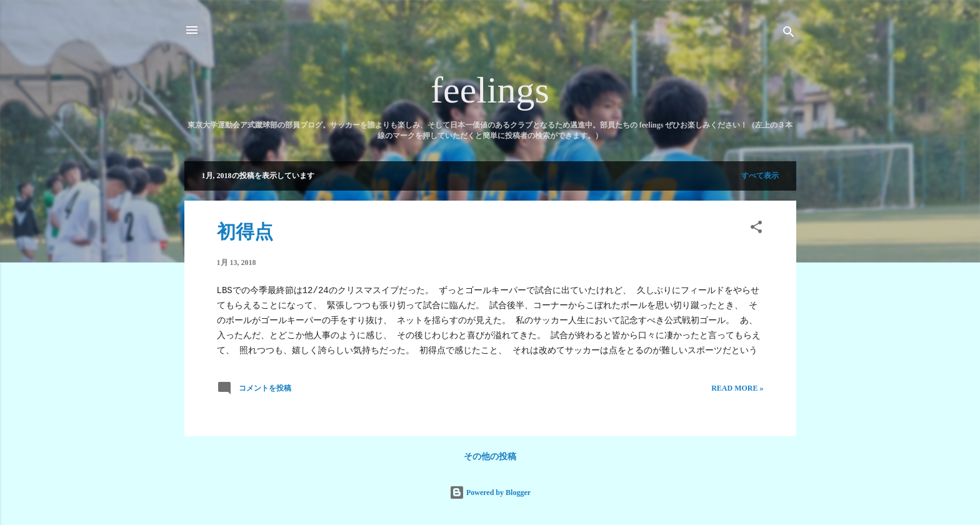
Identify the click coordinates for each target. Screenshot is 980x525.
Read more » (737, 388)
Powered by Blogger (490, 492)
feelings (490, 90)
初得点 (245, 232)
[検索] (789, 34)
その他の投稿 (490, 457)
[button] (756, 229)
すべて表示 (760, 176)
